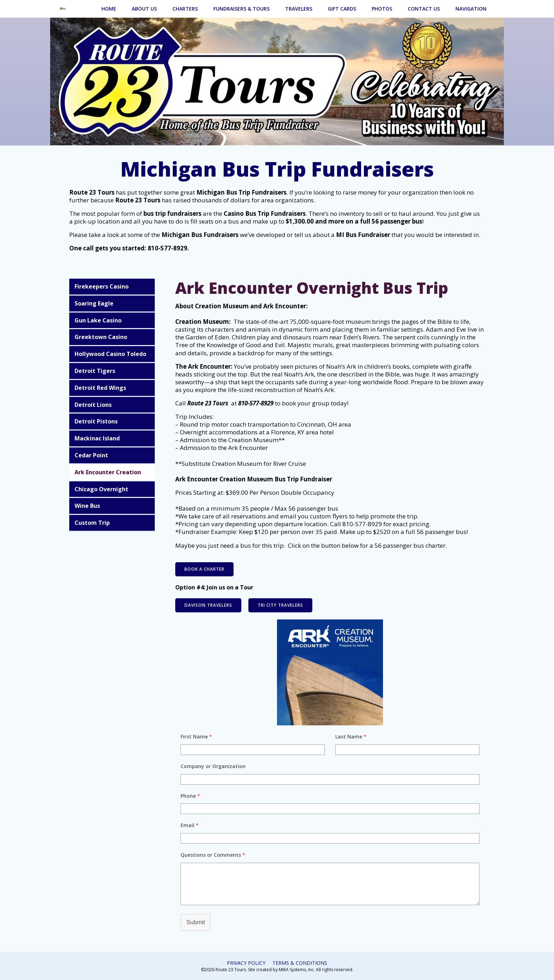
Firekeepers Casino (102, 286)
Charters (185, 8)
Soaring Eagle (95, 303)
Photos (382, 8)
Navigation (471, 8)
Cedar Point (92, 455)
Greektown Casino (102, 337)
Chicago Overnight (102, 489)
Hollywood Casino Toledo (111, 354)
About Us (145, 8)
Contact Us (424, 8)
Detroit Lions (94, 404)
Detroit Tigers (96, 371)
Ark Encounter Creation (108, 472)
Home (109, 8)
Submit (196, 922)
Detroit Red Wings (101, 388)
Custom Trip (93, 523)
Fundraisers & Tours (242, 8)
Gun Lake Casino (99, 320)
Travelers (299, 8)
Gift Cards (342, 8)
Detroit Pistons (97, 421)
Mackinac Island (98, 438)
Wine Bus (88, 506)
